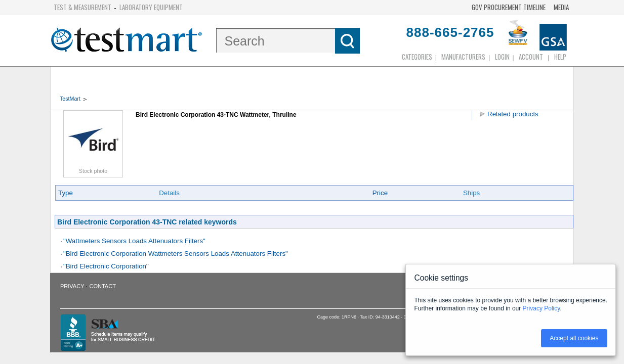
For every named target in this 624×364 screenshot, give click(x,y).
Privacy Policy (542, 308)
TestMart (70, 99)
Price (380, 193)
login (502, 57)
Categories (417, 57)
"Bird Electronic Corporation (105, 266)
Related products (513, 114)
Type (66, 193)
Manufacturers (463, 57)
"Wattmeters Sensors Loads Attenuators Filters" (134, 241)
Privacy (72, 286)
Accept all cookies (574, 338)
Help (560, 57)
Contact (103, 286)
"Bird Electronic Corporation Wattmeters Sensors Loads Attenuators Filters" (176, 254)
